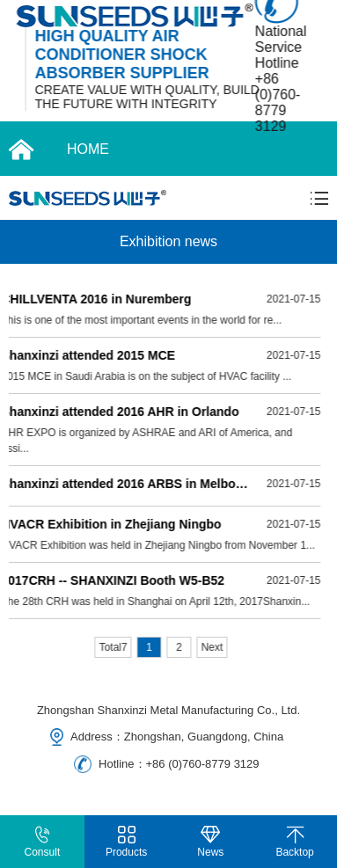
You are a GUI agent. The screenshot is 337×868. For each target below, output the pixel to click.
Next (212, 647)
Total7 (114, 647)
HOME (88, 149)
